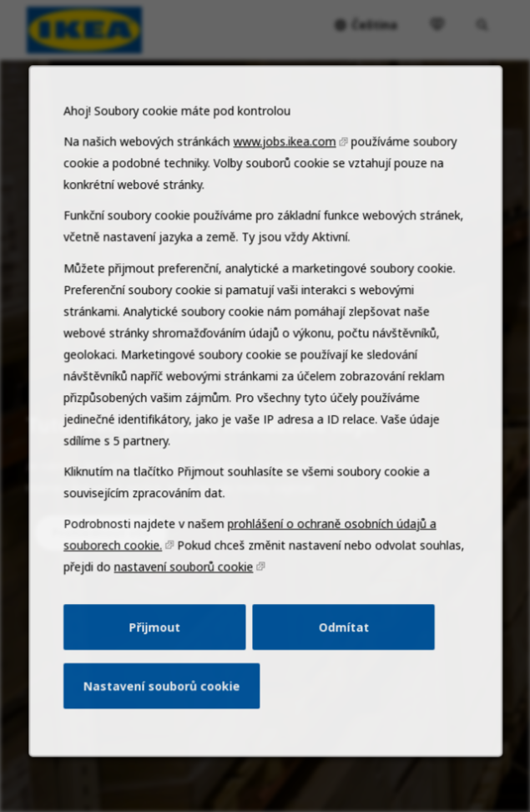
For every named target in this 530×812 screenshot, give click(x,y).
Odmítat (340, 648)
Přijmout (160, 648)
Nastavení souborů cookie (166, 705)
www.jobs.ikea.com (283, 185)
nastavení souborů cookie (187, 591)
